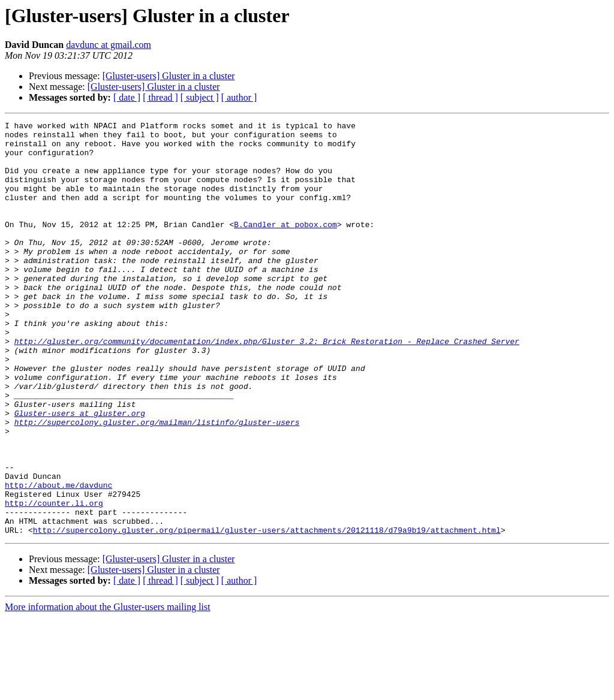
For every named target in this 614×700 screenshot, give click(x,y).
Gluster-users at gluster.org (80, 472)
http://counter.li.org (54, 580)
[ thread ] (160, 97)
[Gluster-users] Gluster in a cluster (169, 76)
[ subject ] (200, 97)
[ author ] (239, 97)
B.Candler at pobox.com (285, 246)
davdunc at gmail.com (109, 45)
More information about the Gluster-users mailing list (108, 690)
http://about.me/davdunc (58, 559)
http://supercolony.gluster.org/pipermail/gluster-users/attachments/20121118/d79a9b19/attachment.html (267, 612)
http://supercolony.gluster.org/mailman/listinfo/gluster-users (157, 483)
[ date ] (127, 97)
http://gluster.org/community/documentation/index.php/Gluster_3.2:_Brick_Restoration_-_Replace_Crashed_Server (267, 386)
